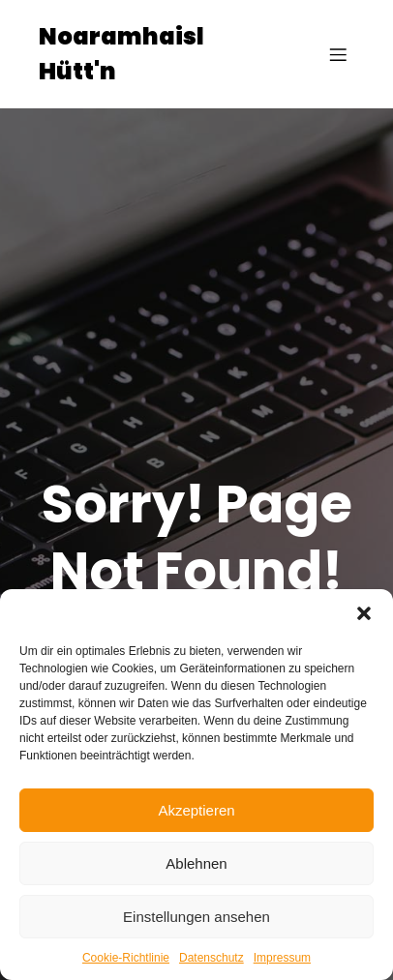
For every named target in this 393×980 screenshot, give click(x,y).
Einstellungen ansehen (196, 917)
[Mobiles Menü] (338, 54)
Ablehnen (196, 863)
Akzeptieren (196, 810)
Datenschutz (212, 958)
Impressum (282, 958)
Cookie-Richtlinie (126, 958)
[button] (364, 613)
